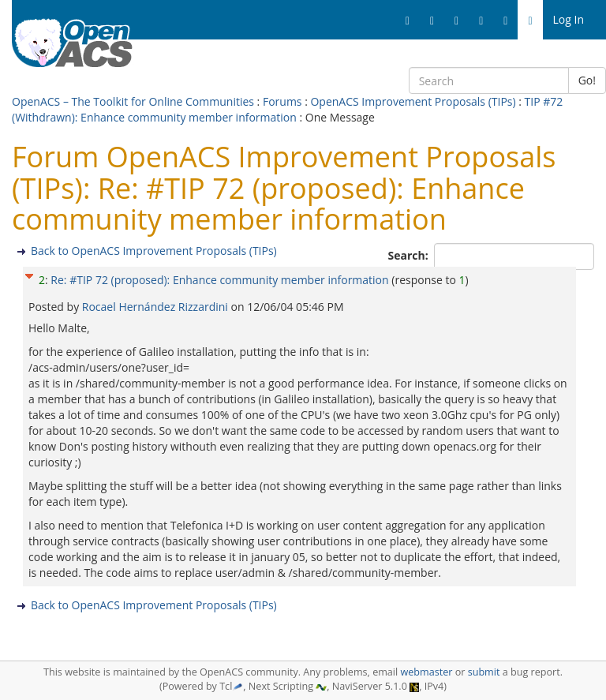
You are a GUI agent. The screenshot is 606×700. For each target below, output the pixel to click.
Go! (587, 80)
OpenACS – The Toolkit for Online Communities (133, 101)
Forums (282, 101)
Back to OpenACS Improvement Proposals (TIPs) (154, 251)
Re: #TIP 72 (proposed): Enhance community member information (219, 280)
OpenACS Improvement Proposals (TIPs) (413, 101)
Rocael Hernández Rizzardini (157, 307)
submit (484, 672)
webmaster (426, 672)
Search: (410, 255)
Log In (569, 19)
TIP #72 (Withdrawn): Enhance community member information (287, 109)
